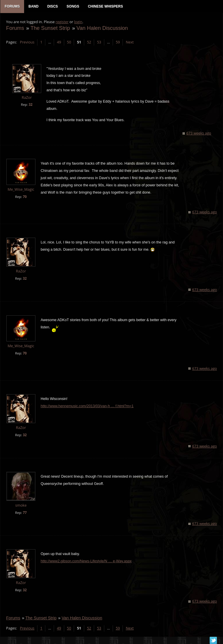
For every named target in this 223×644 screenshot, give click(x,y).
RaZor (27, 98)
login (78, 22)
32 (31, 104)
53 (99, 42)
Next (130, 42)
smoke (21, 505)
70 (25, 197)
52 (89, 42)
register (62, 22)
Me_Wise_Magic (21, 189)
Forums (15, 28)
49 (59, 42)
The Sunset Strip (50, 28)
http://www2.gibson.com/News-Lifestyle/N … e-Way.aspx (86, 561)
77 (25, 513)
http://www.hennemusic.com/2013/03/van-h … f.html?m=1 (87, 406)
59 (118, 42)
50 (69, 42)
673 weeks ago (199, 133)
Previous (27, 42)
